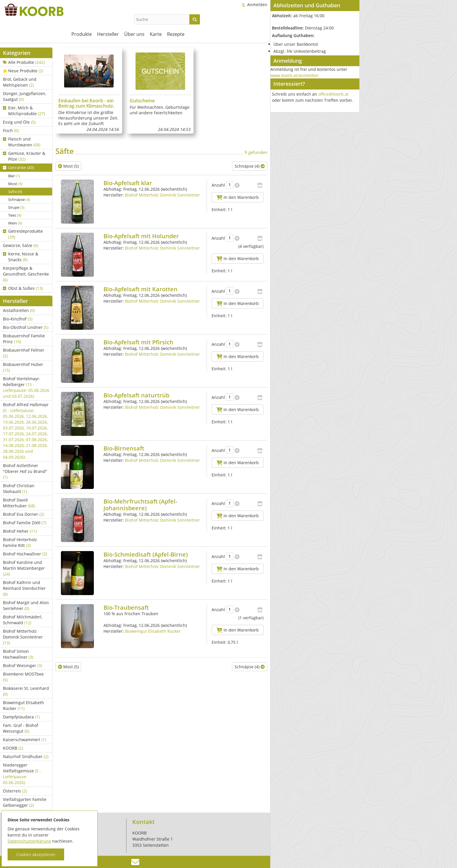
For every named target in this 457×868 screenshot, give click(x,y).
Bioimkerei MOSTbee (23, 677)
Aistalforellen (19, 310)
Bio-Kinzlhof (18, 319)
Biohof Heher (20, 531)
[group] (89, 91)
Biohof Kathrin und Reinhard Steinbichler (24, 588)
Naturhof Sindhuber (26, 756)
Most (15, 184)
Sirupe (16, 207)
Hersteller (108, 34)
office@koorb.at (333, 94)
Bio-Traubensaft (126, 607)
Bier (14, 176)
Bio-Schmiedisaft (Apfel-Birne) (146, 554)
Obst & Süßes (23, 288)
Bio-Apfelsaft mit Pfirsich (138, 342)
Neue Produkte (23, 71)
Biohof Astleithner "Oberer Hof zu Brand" (25, 471)
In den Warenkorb (238, 197)
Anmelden (257, 5)
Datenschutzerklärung (29, 841)
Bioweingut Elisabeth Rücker (23, 705)
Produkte (82, 34)
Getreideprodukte (23, 234)
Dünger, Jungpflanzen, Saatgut (24, 96)
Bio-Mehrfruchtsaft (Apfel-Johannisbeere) (140, 505)
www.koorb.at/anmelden (295, 75)
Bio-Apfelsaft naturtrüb (136, 395)
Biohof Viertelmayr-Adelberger (26, 387)
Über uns (134, 34)
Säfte (15, 192)
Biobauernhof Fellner (24, 353)
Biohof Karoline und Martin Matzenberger (24, 568)
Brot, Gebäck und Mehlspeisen (20, 82)
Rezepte (176, 34)
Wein (15, 223)
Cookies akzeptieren (36, 854)
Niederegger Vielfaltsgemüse (22, 774)
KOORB (13, 748)
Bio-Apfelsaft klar (128, 183)
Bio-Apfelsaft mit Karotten (140, 289)
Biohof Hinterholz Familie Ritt (20, 542)
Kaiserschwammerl (24, 740)
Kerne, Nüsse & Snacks (21, 257)
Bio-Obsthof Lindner (26, 327)
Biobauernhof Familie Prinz (24, 339)
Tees (15, 215)
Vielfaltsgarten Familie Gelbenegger (25, 802)
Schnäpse (19, 199)
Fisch (11, 130)
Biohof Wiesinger (22, 666)
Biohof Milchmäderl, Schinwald (23, 620)
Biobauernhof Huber (23, 367)
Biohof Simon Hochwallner (18, 654)
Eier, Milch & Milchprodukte (24, 111)
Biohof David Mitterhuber (19, 503)
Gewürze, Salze (21, 245)
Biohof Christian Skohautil (19, 489)
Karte (156, 34)
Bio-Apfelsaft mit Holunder (141, 236)
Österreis (15, 791)
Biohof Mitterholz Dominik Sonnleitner (23, 637)
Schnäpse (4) (250, 166)
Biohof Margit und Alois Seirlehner (26, 605)
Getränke (19, 168)
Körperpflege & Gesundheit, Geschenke (26, 274)
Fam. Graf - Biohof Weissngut (21, 728)
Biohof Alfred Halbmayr (26, 431)
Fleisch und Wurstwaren (22, 142)
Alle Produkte (24, 62)
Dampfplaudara (21, 717)
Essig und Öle (19, 122)
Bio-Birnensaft (124, 448)
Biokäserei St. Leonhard (26, 691)
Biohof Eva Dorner (23, 514)
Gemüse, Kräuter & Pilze (24, 156)
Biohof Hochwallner (25, 554)
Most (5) (68, 166)
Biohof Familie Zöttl (25, 523)
